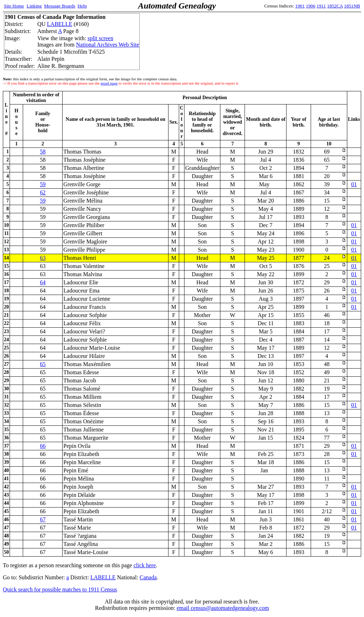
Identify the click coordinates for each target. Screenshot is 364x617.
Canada (148, 577)
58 (43, 152)
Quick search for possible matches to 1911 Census (60, 589)
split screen (100, 38)
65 (43, 364)
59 (43, 184)
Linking (34, 6)
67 (43, 519)
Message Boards (60, 6)
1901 (300, 6)
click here (145, 565)
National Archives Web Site (108, 45)
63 (43, 258)
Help (82, 6)
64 (43, 282)
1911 (321, 6)
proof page (109, 83)
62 (43, 192)
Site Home (14, 6)
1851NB (352, 6)
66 (43, 446)
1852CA (335, 6)
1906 (311, 6)
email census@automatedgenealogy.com (223, 608)
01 (354, 184)
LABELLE (60, 24)
